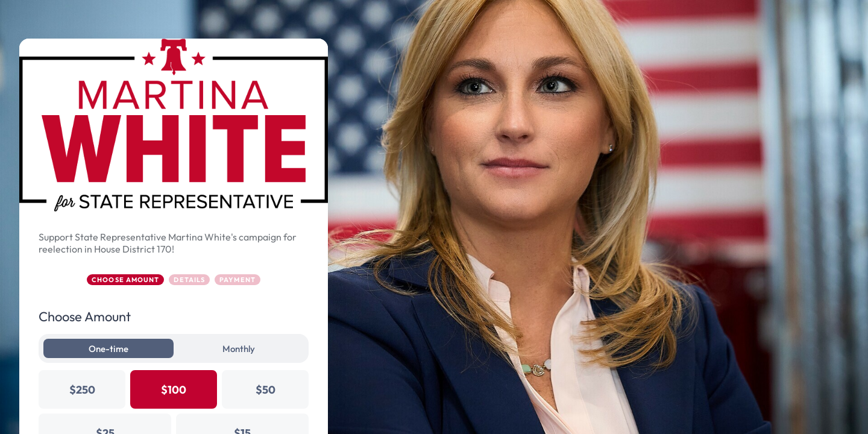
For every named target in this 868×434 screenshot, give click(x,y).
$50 (266, 390)
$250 (82, 390)
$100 (174, 390)
